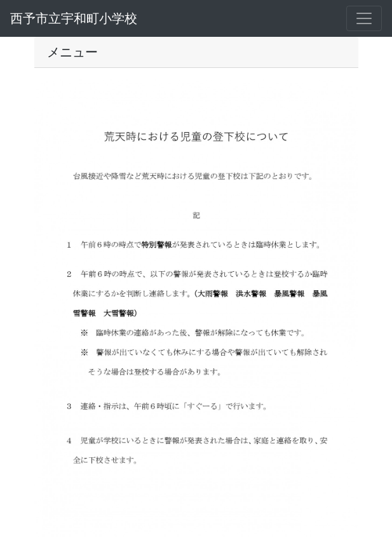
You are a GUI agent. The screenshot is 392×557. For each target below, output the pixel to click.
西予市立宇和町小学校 (74, 18)
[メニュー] (364, 18)
